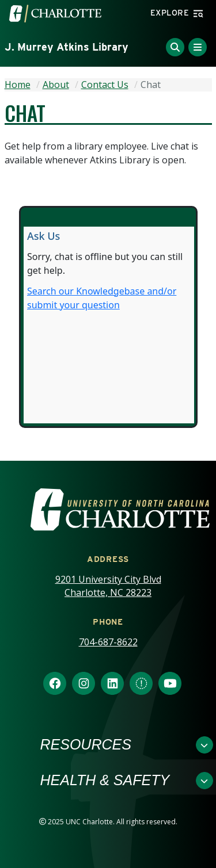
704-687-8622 (108, 642)
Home (18, 85)
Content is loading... (109, 325)
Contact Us (105, 85)
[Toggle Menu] (198, 47)
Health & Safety (105, 780)
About (56, 85)
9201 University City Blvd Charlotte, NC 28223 (108, 586)
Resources (86, 744)
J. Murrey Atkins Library (67, 47)
